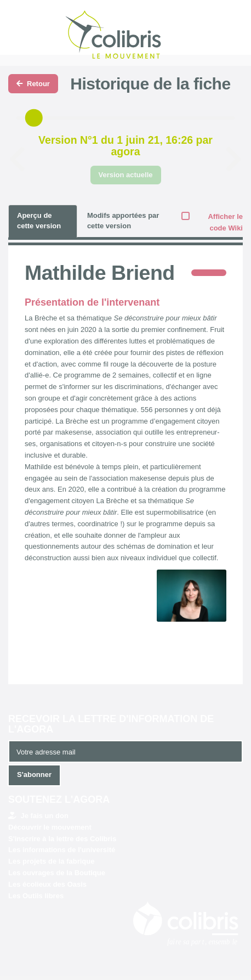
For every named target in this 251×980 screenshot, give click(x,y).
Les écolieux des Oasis (47, 884)
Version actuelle (126, 175)
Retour (33, 84)
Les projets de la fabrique (52, 861)
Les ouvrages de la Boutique (57, 873)
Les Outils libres (36, 896)
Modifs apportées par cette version (123, 221)
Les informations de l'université (62, 850)
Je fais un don (38, 816)
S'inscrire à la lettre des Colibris (62, 839)
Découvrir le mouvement (50, 827)
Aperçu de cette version (39, 221)
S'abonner (34, 775)
